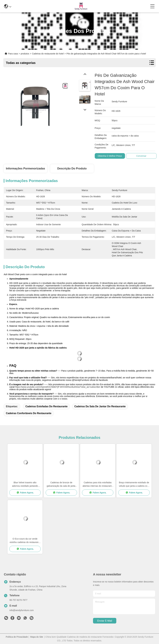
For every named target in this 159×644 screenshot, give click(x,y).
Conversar (141, 156)
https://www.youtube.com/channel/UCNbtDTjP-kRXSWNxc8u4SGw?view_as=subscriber (58, 387)
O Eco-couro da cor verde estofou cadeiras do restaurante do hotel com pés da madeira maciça (25, 541)
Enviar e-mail (105, 621)
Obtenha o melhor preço (110, 156)
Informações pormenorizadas (25, 169)
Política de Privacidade (17, 637)
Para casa (13, 54)
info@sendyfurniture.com (22, 610)
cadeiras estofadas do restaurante (47, 406)
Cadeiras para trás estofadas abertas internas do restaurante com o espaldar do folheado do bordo (98, 484)
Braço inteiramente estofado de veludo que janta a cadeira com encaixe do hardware (134, 484)
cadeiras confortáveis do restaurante (29, 413)
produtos (25, 54)
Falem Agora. (25, 492)
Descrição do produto (72, 169)
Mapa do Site (37, 637)
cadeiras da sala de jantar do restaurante (100, 406)
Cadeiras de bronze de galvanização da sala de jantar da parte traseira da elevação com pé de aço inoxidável (61, 484)
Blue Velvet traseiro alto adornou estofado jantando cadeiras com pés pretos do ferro (25, 484)
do (116, 387)
